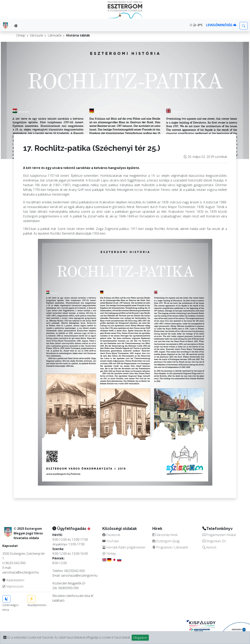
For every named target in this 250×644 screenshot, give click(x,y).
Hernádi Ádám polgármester (124, 547)
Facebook (111, 535)
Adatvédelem (13, 580)
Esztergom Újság (166, 541)
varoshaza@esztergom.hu (79, 575)
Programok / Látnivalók (170, 547)
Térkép (109, 554)
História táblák (78, 35)
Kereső (209, 547)
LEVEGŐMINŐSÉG (221, 25)
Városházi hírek (165, 535)
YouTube (111, 541)
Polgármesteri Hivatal (219, 535)
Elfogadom (140, 638)
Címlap (21, 35)
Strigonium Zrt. (214, 541)
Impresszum (13, 586)
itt (92, 596)
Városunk (36, 35)
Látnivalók (55, 35)
